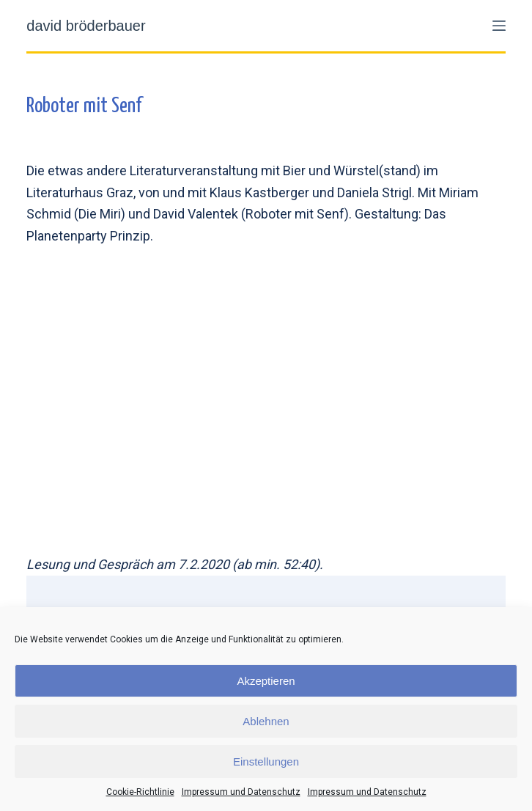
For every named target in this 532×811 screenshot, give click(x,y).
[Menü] (499, 26)
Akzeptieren (266, 681)
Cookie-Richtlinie (140, 792)
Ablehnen (266, 721)
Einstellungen (266, 762)
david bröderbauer (86, 26)
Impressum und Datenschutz (241, 792)
